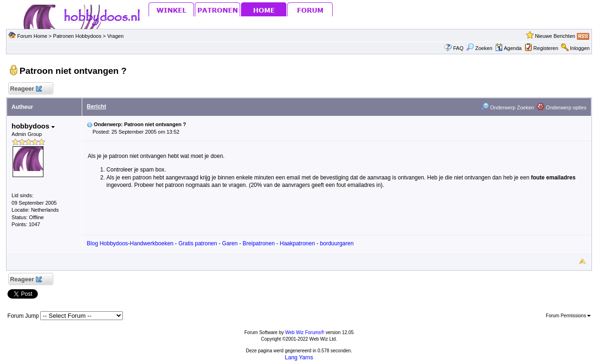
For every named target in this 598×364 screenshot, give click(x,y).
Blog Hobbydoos (107, 243)
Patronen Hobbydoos (77, 36)
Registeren (546, 48)
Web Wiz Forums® (305, 332)
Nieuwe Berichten (555, 36)
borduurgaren (337, 243)
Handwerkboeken (152, 243)
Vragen (116, 36)
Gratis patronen (198, 243)
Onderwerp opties (562, 107)
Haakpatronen (297, 243)
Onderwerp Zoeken (508, 107)
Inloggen (580, 48)
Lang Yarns (299, 357)
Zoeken (479, 48)
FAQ (458, 48)
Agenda (508, 48)
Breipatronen (259, 243)
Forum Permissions (568, 316)
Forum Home (32, 36)
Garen (230, 243)
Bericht (96, 107)
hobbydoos (33, 126)
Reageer (26, 89)
